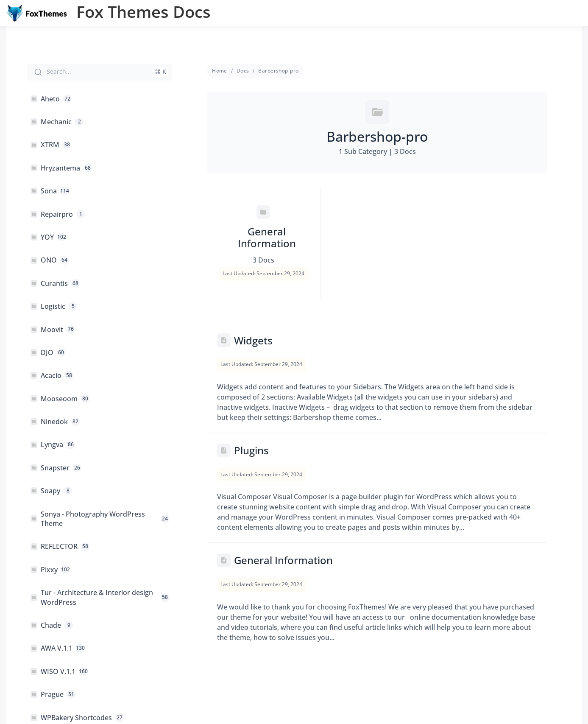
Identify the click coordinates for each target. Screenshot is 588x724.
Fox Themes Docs (144, 11)
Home (220, 71)
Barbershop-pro (278, 71)
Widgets (253, 340)
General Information (283, 560)
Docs (243, 71)
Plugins (251, 450)
